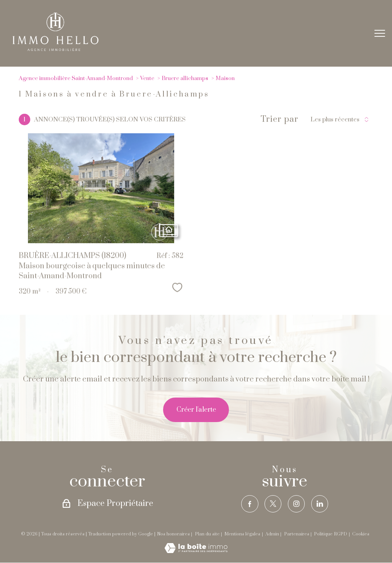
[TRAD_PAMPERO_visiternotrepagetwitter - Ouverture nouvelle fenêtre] (273, 504)
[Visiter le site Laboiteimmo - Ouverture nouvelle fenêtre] (196, 552)
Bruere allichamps (185, 79)
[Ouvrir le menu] (380, 33)
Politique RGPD (331, 534)
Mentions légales (242, 534)
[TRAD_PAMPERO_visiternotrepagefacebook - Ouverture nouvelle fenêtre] (249, 504)
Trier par (280, 119)
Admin (272, 534)
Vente (147, 79)
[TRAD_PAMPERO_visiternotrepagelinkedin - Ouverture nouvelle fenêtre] (320, 504)
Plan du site (207, 534)
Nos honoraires (173, 534)
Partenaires (297, 534)
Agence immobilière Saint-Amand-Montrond (76, 79)
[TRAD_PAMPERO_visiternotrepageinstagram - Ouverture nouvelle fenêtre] (296, 504)
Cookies (361, 534)
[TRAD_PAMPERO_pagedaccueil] (56, 49)
